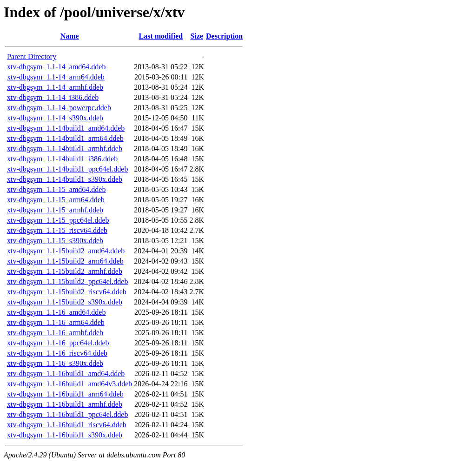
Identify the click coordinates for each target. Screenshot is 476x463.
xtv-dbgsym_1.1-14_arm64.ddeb (56, 77)
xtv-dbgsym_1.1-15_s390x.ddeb (55, 241)
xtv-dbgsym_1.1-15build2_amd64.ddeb (66, 251)
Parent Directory (32, 56)
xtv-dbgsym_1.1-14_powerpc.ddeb (59, 108)
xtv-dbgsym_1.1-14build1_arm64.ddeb (65, 138)
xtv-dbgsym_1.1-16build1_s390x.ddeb (65, 435)
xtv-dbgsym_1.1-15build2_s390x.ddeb (65, 302)
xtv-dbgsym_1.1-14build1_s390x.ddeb (65, 179)
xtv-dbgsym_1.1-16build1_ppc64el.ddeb (67, 414)
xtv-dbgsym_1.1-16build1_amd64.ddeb (66, 374)
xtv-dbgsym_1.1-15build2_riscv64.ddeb (67, 292)
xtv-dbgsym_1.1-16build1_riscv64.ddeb (67, 425)
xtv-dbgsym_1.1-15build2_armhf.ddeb (65, 271)
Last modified (161, 36)
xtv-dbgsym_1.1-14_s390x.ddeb (55, 118)
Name (70, 36)
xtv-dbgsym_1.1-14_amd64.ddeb (56, 67)
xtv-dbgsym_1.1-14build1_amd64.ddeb (66, 128)
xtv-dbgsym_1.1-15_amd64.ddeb (56, 189)
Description (224, 36)
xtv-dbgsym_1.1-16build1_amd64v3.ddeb (69, 384)
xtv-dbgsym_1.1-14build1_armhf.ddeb (65, 149)
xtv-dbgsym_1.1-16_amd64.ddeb (56, 312)
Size (197, 36)
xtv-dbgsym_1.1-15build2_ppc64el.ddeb (67, 281)
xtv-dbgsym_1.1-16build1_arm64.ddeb (65, 394)
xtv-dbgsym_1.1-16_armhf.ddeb (55, 333)
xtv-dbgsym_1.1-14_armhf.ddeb (55, 87)
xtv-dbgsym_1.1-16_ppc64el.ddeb (58, 343)
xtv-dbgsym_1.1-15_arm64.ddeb (56, 200)
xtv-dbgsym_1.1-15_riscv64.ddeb (57, 230)
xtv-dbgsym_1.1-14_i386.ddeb (53, 97)
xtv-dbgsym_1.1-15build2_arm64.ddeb (65, 261)
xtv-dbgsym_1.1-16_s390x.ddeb (55, 363)
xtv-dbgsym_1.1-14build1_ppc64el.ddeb (67, 169)
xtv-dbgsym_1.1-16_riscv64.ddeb (57, 353)
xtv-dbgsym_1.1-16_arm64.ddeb (56, 322)
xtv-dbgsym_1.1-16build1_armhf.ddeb (65, 404)
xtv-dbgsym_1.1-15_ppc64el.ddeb (58, 220)
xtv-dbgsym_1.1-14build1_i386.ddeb (62, 159)
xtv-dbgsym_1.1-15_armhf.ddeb (55, 210)
